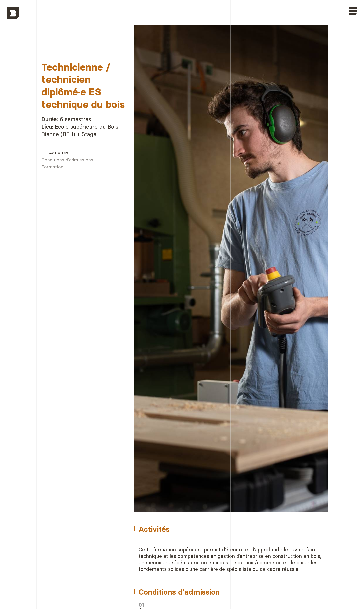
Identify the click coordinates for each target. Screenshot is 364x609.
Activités (59, 153)
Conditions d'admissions (67, 160)
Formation (52, 167)
